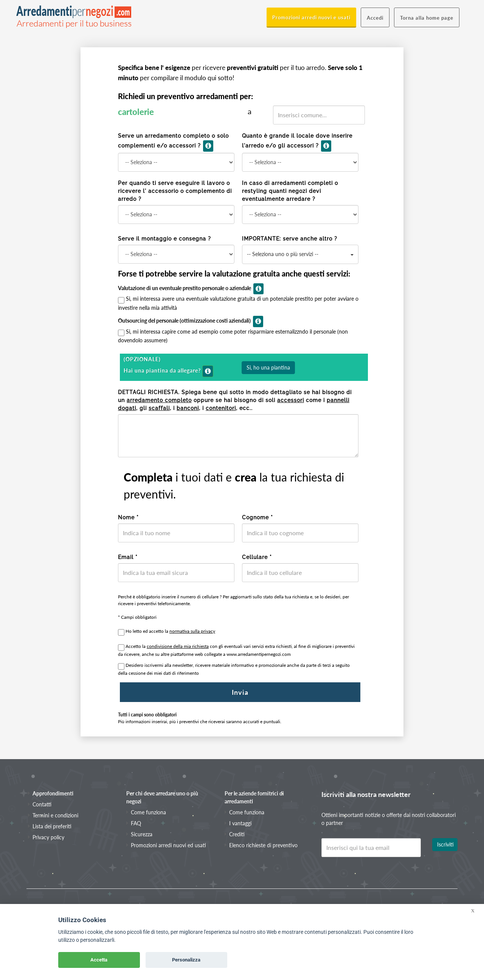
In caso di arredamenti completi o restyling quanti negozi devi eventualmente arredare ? (290, 191)
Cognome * (258, 517)
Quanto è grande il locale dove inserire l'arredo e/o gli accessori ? (297, 142)
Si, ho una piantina (268, 367)
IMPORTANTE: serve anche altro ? (290, 239)
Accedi (375, 18)
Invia (240, 692)
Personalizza (186, 960)
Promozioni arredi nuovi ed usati (168, 845)
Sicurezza (142, 834)
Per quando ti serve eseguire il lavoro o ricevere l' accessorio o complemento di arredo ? (175, 191)
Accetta (99, 960)
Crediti (237, 834)
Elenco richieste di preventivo (263, 845)
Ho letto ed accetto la (170, 631)
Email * (128, 557)
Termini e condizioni (55, 815)
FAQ (136, 823)
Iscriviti (445, 844)
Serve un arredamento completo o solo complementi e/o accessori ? (173, 142)
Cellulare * (257, 557)
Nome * (128, 517)
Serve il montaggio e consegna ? (164, 239)
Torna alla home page (427, 18)
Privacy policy (48, 837)
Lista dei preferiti (52, 826)
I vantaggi (240, 823)
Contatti (42, 804)
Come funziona (148, 812)
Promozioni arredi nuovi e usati (311, 17)
